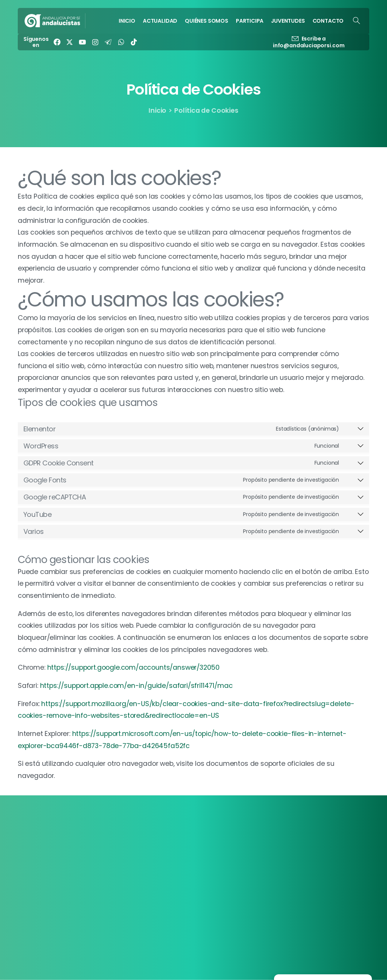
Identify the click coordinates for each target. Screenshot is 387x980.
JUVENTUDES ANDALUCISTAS (191, 874)
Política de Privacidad (304, 854)
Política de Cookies (301, 844)
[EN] (322, 874)
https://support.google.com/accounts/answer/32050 (134, 667)
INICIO (162, 833)
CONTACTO (170, 884)
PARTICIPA (167, 864)
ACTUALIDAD (170, 844)
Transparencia (295, 833)
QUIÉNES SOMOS (175, 854)
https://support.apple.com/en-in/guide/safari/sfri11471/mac (136, 686)
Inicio (157, 110)
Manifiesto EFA (295, 874)
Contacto (289, 864)
